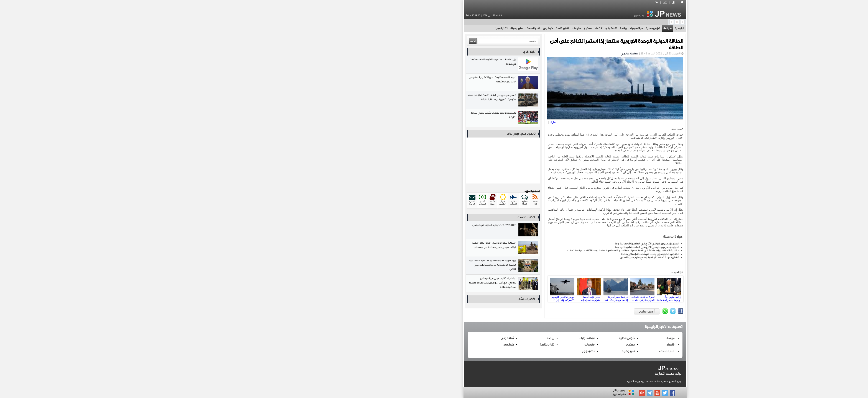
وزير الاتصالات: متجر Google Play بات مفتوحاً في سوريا (362, 65)
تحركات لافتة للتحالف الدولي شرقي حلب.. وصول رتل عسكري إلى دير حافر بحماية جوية (501, 289)
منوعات (435, 28)
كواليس (407, 28)
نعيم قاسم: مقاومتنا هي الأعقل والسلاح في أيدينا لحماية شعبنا (362, 83)
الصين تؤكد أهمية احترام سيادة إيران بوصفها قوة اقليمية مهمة (448, 289)
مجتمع (447, 28)
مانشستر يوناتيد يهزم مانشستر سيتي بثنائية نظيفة (362, 119)
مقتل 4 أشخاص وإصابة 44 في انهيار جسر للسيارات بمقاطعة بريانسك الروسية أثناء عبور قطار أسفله (482, 251)
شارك (412, 122)
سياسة (526, 28)
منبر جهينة (375, 28)
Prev (413, 289)
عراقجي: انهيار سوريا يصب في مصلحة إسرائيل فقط (509, 254)
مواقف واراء (495, 28)
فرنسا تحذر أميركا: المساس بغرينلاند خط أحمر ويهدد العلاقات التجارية (475, 289)
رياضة (482, 28)
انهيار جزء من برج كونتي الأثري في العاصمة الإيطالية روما (506, 244)
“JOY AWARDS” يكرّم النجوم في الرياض (362, 231)
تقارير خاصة (421, 28)
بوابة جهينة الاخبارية (495, 381)
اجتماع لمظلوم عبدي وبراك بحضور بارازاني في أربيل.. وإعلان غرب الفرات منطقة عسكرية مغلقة (362, 284)
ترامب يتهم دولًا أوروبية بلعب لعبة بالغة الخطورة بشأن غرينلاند (528, 289)
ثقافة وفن (470, 28)
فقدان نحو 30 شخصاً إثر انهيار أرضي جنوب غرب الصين (508, 257)
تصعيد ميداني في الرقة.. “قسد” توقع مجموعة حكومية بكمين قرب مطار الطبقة (362, 101)
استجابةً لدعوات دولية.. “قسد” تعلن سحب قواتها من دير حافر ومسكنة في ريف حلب (362, 249)
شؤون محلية (512, 28)
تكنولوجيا (360, 28)
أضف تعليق (506, 311)
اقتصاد (457, 28)
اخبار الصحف (392, 28)
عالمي (484, 54)
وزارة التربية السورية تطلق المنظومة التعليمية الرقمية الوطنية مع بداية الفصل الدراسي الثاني (362, 266)
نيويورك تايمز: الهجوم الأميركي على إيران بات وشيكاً (421, 289)
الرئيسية (538, 28)
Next (537, 289)
